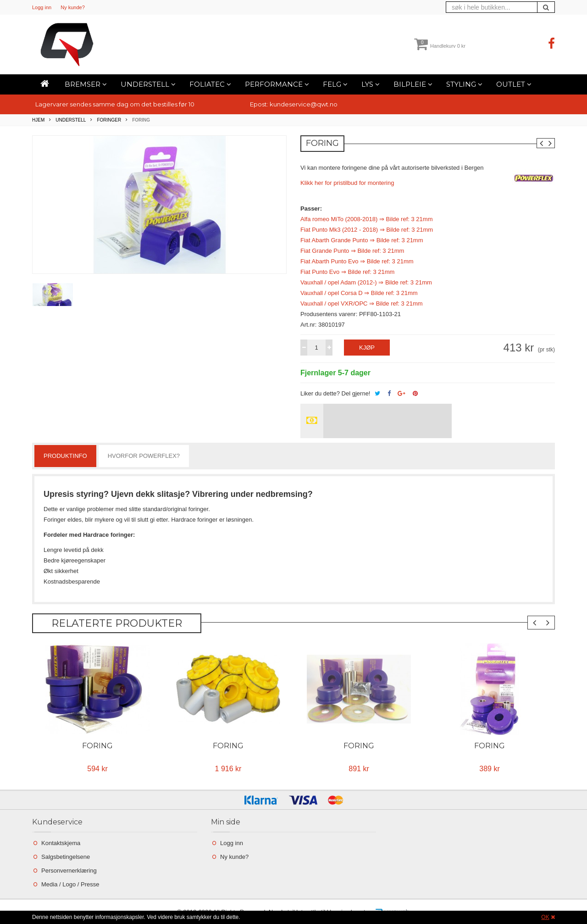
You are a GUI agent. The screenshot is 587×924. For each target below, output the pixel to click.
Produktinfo (65, 456)
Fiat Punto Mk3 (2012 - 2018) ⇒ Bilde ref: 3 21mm (367, 230)
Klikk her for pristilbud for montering (347, 183)
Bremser (86, 84)
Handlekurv (440, 46)
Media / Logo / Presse (70, 884)
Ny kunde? (73, 7)
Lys (371, 84)
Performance (277, 84)
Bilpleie (413, 84)
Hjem (38, 120)
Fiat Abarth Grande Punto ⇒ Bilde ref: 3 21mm (362, 240)
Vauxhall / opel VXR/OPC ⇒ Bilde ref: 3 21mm (362, 303)
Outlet (514, 84)
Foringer (109, 120)
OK (545, 917)
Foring (97, 746)
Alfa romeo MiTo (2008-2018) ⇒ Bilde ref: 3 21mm (366, 219)
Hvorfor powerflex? (144, 456)
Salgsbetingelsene (66, 857)
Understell (148, 84)
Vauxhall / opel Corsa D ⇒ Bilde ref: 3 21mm (359, 293)
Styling (464, 84)
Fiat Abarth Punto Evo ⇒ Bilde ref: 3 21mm (357, 261)
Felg (335, 84)
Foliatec (210, 84)
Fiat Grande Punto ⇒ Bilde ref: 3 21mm (352, 251)
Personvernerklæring (69, 871)
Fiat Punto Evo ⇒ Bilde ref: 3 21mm (347, 272)
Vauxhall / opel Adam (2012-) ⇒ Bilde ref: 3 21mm (366, 282)
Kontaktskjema (61, 843)
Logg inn (42, 7)
